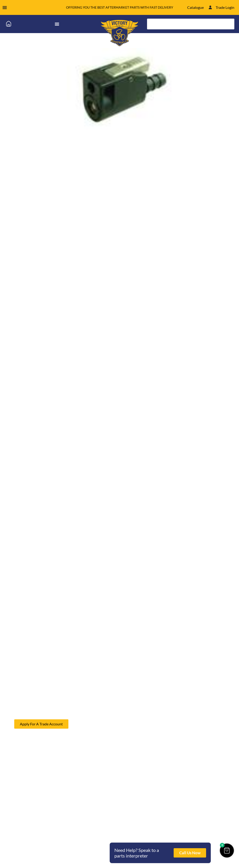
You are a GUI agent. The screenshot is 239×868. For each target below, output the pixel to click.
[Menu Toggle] (5, 7)
